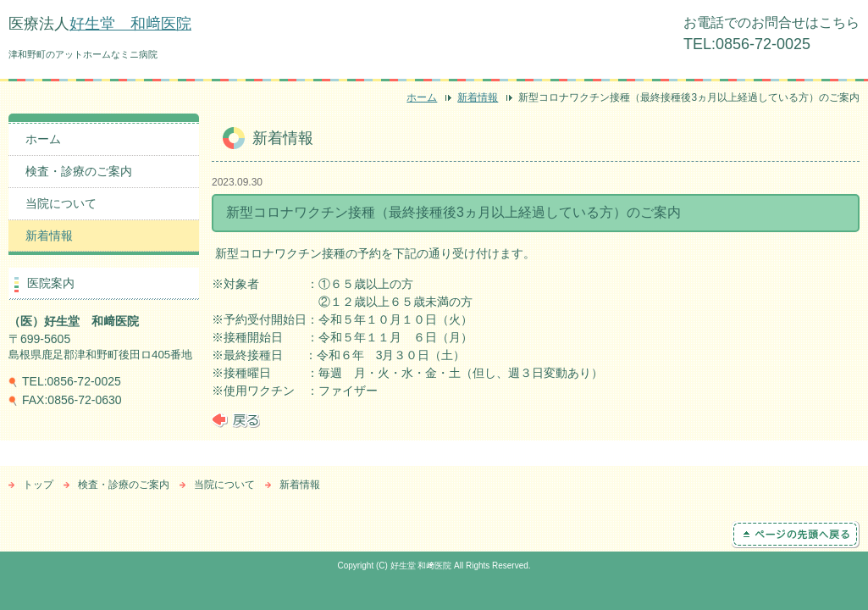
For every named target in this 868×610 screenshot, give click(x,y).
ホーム (422, 97)
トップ (38, 485)
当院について (61, 203)
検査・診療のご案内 (79, 171)
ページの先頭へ (796, 535)
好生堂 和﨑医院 (130, 24)
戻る (236, 420)
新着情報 (478, 97)
